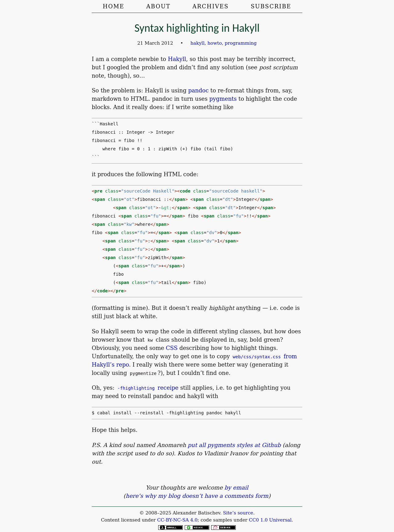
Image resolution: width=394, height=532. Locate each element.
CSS (172, 348)
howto (215, 43)
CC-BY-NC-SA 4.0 (177, 520)
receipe (148, 388)
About (158, 6)
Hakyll (177, 59)
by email (236, 487)
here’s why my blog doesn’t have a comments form (197, 496)
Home (114, 6)
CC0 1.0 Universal (270, 520)
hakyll (198, 43)
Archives (211, 6)
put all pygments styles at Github (234, 445)
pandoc (198, 90)
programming (241, 43)
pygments (223, 99)
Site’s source (238, 513)
